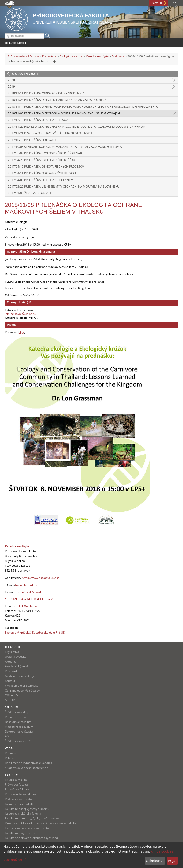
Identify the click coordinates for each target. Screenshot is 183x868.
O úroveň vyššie (25, 74)
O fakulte (13, 647)
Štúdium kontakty (16, 712)
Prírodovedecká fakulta (23, 56)
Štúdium (12, 707)
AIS (7, 736)
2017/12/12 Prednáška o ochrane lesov (38, 120)
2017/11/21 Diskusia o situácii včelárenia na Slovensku (50, 133)
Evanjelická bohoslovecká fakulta (27, 828)
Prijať (172, 861)
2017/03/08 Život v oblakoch (29, 193)
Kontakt (10, 681)
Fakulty (11, 775)
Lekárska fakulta (16, 780)
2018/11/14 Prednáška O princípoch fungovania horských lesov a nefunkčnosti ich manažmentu (83, 107)
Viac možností (15, 860)
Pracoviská (49, 56)
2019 (11, 87)
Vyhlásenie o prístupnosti (22, 686)
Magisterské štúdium (19, 727)
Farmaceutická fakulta (20, 804)
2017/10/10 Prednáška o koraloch (34, 140)
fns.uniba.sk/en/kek (29, 592)
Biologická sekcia (71, 56)
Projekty (10, 753)
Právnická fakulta (16, 785)
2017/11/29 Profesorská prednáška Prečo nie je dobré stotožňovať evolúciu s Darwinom (77, 127)
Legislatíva (12, 652)
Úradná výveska (16, 657)
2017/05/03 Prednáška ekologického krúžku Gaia (45, 153)
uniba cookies (162, 851)
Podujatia (118, 56)
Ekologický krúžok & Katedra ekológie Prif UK (35, 632)
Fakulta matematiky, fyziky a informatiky (32, 818)
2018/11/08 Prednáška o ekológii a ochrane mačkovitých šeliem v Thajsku (65, 113)
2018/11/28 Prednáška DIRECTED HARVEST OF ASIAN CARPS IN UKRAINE (58, 100)
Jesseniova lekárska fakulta (23, 814)
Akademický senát (17, 666)
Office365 (11, 695)
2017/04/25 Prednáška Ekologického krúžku (42, 160)
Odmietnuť (155, 861)
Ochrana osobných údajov (22, 690)
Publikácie (12, 758)
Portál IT (157, 3)
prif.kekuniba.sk (26, 606)
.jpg (22, 332)
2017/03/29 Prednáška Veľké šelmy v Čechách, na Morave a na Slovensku (64, 187)
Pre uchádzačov (15, 717)
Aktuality (11, 661)
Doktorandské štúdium (20, 731)
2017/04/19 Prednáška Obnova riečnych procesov (46, 166)
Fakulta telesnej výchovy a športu (27, 809)
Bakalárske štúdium (18, 722)
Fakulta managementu (20, 833)
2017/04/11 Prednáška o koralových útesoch (43, 173)
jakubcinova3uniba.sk (20, 314)
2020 (11, 80)
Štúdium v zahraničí (18, 741)
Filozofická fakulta (17, 789)
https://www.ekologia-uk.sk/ (40, 578)
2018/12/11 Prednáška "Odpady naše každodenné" (46, 93)
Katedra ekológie (97, 56)
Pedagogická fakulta (18, 799)
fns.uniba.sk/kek (26, 585)
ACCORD (11, 700)
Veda (9, 748)
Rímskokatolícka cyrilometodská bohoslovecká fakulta (41, 823)
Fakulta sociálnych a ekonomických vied (31, 838)
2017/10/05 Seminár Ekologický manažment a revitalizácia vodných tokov (65, 147)
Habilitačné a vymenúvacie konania (29, 763)
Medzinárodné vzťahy (19, 676)
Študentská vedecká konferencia (27, 768)
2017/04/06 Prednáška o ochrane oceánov (40, 180)
